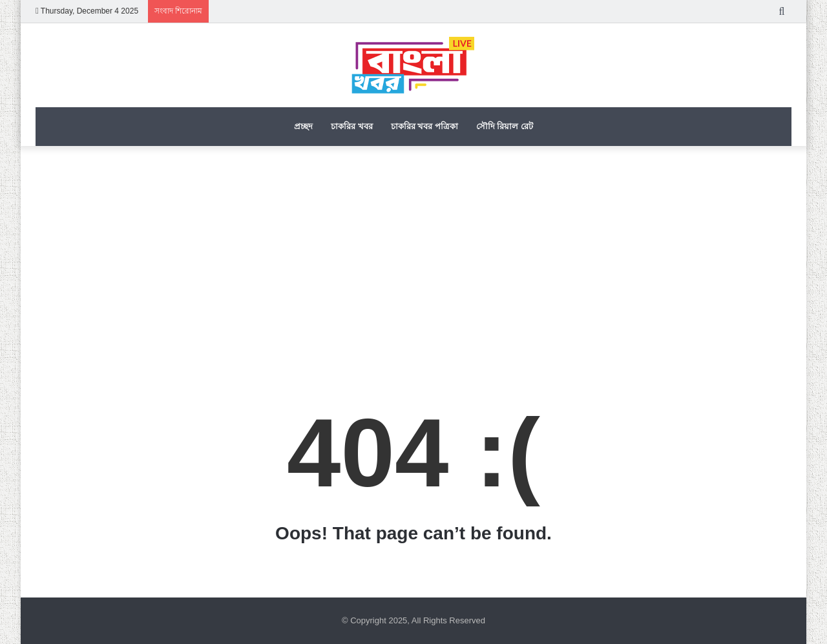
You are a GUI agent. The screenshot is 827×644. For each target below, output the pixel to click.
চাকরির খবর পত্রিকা (424, 126)
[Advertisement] (413, 256)
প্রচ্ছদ (303, 126)
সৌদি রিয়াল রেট (505, 126)
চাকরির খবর (352, 126)
